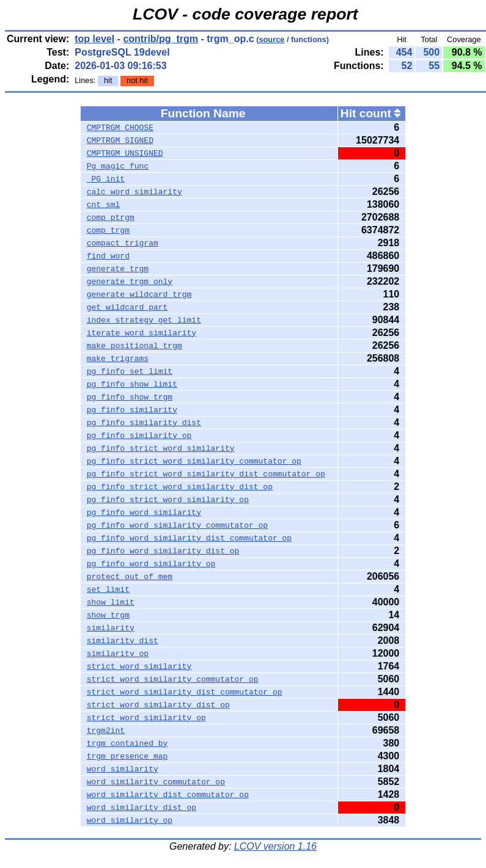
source (271, 39)
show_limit (111, 602)
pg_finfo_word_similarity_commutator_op (177, 525)
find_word (108, 256)
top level (94, 39)
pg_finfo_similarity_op (139, 436)
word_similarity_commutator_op (156, 782)
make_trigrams (118, 359)
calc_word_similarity (134, 192)
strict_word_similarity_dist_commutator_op (185, 692)
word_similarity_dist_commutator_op (168, 795)
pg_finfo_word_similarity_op (151, 564)
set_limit (108, 589)
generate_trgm (118, 269)
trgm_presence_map (127, 756)
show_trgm (108, 615)
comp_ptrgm (111, 217)
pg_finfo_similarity (132, 410)
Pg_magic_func (118, 166)
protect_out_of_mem (130, 577)
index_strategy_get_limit (144, 320)
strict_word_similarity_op (146, 718)
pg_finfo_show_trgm (130, 397)
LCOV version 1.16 (275, 846)
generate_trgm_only (130, 282)
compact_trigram (123, 243)
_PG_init (106, 179)
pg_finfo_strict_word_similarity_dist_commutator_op (206, 474)
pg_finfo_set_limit (130, 371)
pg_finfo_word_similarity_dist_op (163, 551)
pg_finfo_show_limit (132, 384)
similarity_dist (123, 641)
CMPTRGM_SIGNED (120, 140)
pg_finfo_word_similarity (144, 512)
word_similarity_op (130, 820)
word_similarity (123, 769)
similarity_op (118, 654)
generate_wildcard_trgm (139, 294)
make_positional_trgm (134, 346)
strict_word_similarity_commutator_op (173, 679)
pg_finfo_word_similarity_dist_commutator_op (189, 538)
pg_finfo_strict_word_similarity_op (168, 500)
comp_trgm (108, 230)
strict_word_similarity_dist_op (158, 705)
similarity (111, 628)
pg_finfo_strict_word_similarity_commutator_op (194, 461)
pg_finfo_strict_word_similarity (161, 448)
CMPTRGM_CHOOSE (120, 128)
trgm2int (106, 731)
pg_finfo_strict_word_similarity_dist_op (180, 487)
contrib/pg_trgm (160, 39)
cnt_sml (104, 205)
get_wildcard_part (127, 307)
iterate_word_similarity (142, 333)
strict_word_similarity (139, 666)
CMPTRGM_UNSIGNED (125, 153)
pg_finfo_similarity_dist (144, 423)
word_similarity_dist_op (142, 808)
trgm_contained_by (127, 743)
